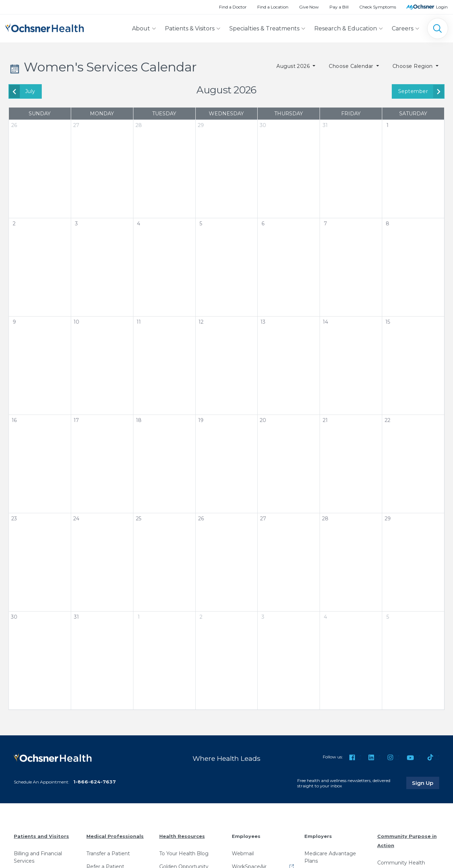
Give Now (309, 7)
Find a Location (273, 7)
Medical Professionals (115, 836)
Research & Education (346, 28)
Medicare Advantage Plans (330, 857)
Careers (403, 28)
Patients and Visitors (41, 836)
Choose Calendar (352, 66)
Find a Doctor (233, 7)
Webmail (243, 853)
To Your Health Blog (184, 853)
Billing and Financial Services (38, 857)
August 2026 (294, 66)
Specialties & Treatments (264, 28)
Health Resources (182, 836)
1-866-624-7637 (94, 781)
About (141, 28)
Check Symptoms (378, 7)
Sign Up (426, 783)
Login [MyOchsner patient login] (442, 7)
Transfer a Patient (108, 853)
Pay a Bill (339, 7)
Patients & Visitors (190, 28)
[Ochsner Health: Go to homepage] (45, 27)
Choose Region (414, 66)
